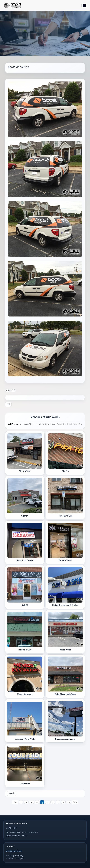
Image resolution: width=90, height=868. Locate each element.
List (8, 404)
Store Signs (29, 424)
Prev (15, 802)
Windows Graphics (78, 424)
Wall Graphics (59, 424)
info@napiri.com (14, 851)
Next (75, 802)
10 (69, 803)
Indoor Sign (43, 424)
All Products (14, 424)
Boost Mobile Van (18, 67)
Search (12, 793)
